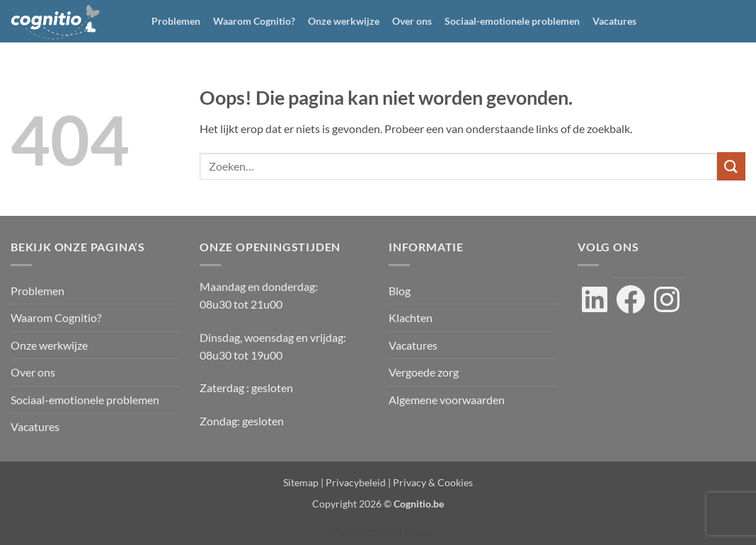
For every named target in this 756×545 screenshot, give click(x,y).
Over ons (412, 21)
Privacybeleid (356, 482)
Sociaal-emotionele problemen (512, 21)
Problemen (176, 21)
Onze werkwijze (344, 21)
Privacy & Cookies (433, 482)
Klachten (411, 317)
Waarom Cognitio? (254, 21)
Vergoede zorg (424, 372)
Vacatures (614, 21)
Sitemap (301, 482)
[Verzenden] (731, 166)
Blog (400, 291)
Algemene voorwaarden (447, 400)
